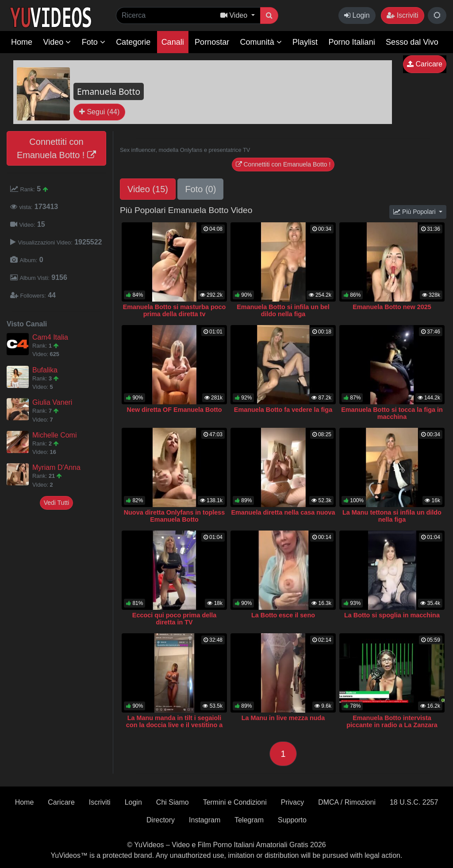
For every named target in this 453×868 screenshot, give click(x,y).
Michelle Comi (54, 435)
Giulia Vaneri (52, 402)
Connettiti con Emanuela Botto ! (56, 148)
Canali (173, 42)
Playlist (305, 42)
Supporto (292, 820)
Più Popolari (415, 212)
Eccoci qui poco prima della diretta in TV (174, 619)
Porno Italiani (352, 42)
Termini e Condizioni (235, 802)
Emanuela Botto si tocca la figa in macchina (392, 413)
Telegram (249, 820)
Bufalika (45, 370)
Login (357, 15)
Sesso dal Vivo (412, 42)
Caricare (425, 64)
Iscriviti (402, 15)
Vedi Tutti (57, 503)
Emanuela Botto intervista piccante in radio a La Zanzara (392, 721)
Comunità (261, 42)
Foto (94, 42)
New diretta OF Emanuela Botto (174, 410)
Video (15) (148, 189)
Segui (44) (99, 112)
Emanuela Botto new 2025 (392, 307)
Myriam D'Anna (56, 467)
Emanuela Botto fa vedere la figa (283, 410)
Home (22, 42)
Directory (161, 820)
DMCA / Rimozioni (347, 802)
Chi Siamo (173, 802)
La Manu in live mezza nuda (283, 718)
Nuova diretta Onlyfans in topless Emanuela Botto (175, 516)
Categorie (133, 42)
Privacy (292, 802)
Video (57, 42)
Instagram (205, 820)
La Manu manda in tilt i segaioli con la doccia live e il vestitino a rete (174, 725)
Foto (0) (200, 189)
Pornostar (212, 42)
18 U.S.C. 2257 (414, 802)
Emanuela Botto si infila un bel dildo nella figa (283, 310)
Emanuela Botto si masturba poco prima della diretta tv (175, 310)
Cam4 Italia (50, 337)
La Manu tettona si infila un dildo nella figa (392, 516)
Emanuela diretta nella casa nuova (283, 512)
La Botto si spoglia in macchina (392, 615)
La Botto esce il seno (283, 615)
